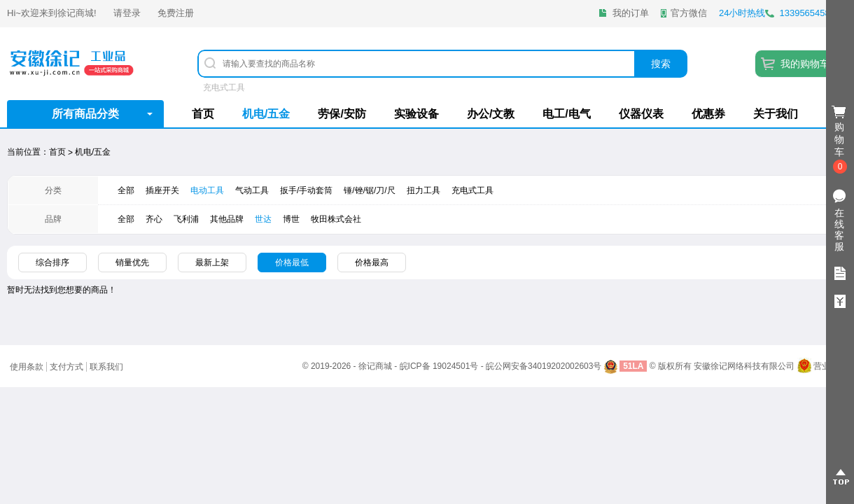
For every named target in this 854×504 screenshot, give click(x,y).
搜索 (661, 64)
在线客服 (839, 230)
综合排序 (52, 262)
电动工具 (207, 190)
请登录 (127, 13)
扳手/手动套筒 (306, 190)
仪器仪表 (641, 114)
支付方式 (66, 367)
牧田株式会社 (336, 219)
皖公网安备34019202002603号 (544, 366)
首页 (203, 114)
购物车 (840, 140)
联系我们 (106, 367)
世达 (263, 219)
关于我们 (776, 114)
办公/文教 (491, 114)
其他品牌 (227, 219)
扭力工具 (423, 190)
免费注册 (176, 13)
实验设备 (416, 114)
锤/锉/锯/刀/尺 (369, 190)
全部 (126, 190)
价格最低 (292, 262)
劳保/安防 (342, 114)
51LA (633, 366)
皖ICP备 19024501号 (439, 366)
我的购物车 (805, 64)
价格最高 (372, 262)
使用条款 (27, 367)
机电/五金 (266, 114)
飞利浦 (186, 219)
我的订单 (631, 13)
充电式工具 (224, 87)
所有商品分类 (85, 114)
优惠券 (708, 114)
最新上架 (212, 262)
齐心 (154, 219)
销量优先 (132, 262)
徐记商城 (76, 13)
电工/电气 (566, 114)
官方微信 (689, 13)
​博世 (291, 219)
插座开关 (162, 190)
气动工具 (252, 190)
